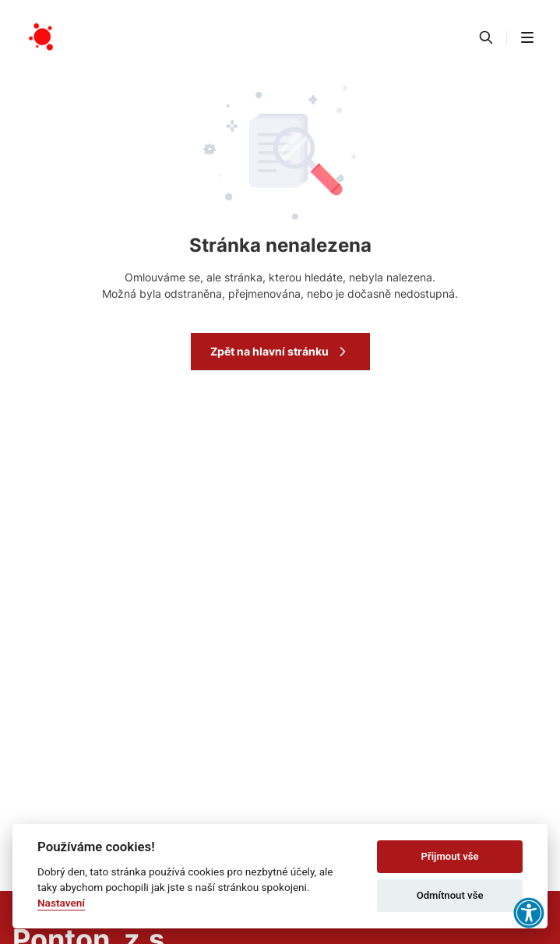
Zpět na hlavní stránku (280, 352)
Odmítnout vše (450, 895)
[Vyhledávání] (486, 37)
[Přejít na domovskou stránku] (42, 37)
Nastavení (61, 903)
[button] (527, 37)
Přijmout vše (450, 856)
